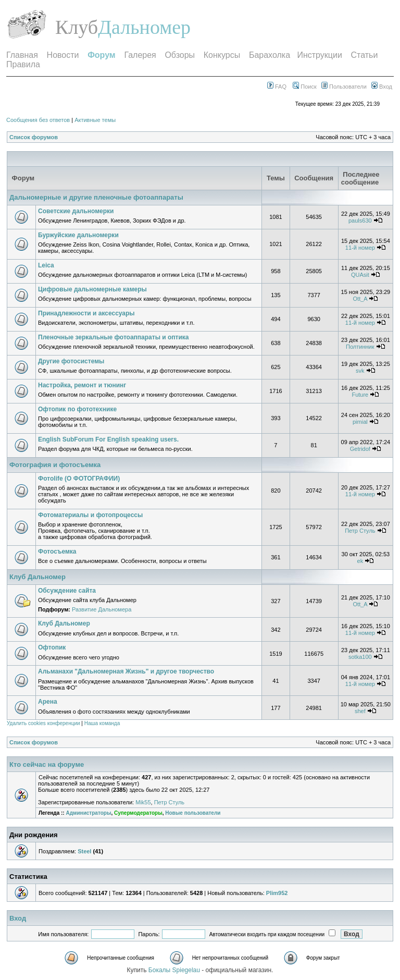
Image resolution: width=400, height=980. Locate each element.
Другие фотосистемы (71, 361)
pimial (360, 422)
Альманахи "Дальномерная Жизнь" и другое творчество (126, 671)
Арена (48, 702)
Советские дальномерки (76, 211)
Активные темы (95, 120)
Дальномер (144, 27)
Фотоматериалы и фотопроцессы (90, 515)
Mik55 (143, 802)
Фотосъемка (57, 552)
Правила (23, 64)
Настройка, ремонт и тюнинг (82, 385)
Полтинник (360, 347)
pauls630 (360, 220)
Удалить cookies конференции (43, 723)
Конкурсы (222, 55)
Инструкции (319, 55)
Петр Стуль (360, 531)
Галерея (140, 55)
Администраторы (88, 813)
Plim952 (277, 893)
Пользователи (344, 87)
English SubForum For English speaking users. (108, 439)
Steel (84, 851)
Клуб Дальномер (37, 577)
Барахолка (270, 55)
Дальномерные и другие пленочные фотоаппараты (96, 197)
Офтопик (52, 647)
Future (360, 395)
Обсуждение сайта (67, 591)
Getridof (360, 449)
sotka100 (360, 657)
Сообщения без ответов (38, 120)
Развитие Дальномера (102, 609)
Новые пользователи (193, 813)
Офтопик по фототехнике (77, 409)
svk (360, 371)
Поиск (305, 87)
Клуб (77, 27)
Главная (22, 55)
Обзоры (180, 55)
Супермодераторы (138, 813)
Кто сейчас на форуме (47, 764)
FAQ (277, 87)
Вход (382, 87)
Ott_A (360, 299)
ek (360, 561)
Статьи (365, 55)
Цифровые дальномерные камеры (92, 289)
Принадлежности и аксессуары (86, 313)
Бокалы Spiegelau (175, 970)
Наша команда (102, 723)
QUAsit (360, 275)
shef (360, 711)
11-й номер (360, 248)
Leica (46, 265)
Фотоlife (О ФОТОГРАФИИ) (79, 479)
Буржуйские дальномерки (78, 235)
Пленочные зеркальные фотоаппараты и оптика (113, 337)
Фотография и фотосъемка (55, 465)
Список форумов (34, 137)
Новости (63, 55)
